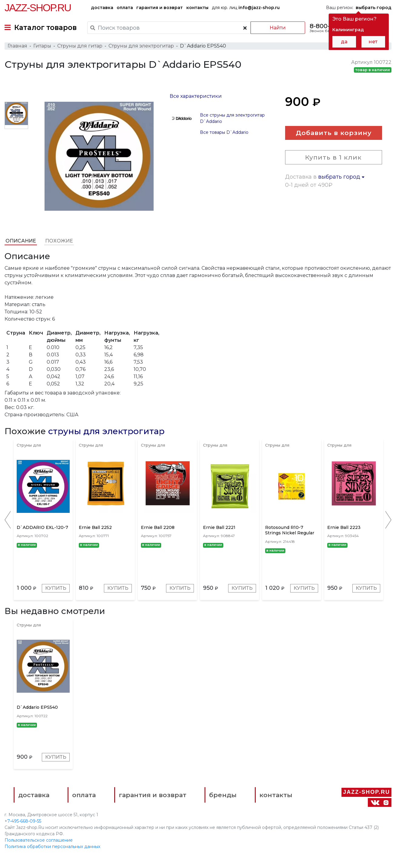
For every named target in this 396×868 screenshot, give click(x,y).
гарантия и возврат (160, 8)
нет (373, 42)
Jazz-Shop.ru (38, 8)
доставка (102, 8)
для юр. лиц (246, 8)
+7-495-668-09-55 (23, 821)
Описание (21, 241)
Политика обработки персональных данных (52, 847)
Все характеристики (196, 96)
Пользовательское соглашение (39, 840)
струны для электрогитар (106, 431)
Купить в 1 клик (333, 157)
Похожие (59, 241)
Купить (56, 588)
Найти (278, 28)
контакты (197, 8)
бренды (223, 795)
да (344, 42)
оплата (125, 8)
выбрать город (341, 177)
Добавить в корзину (334, 133)
